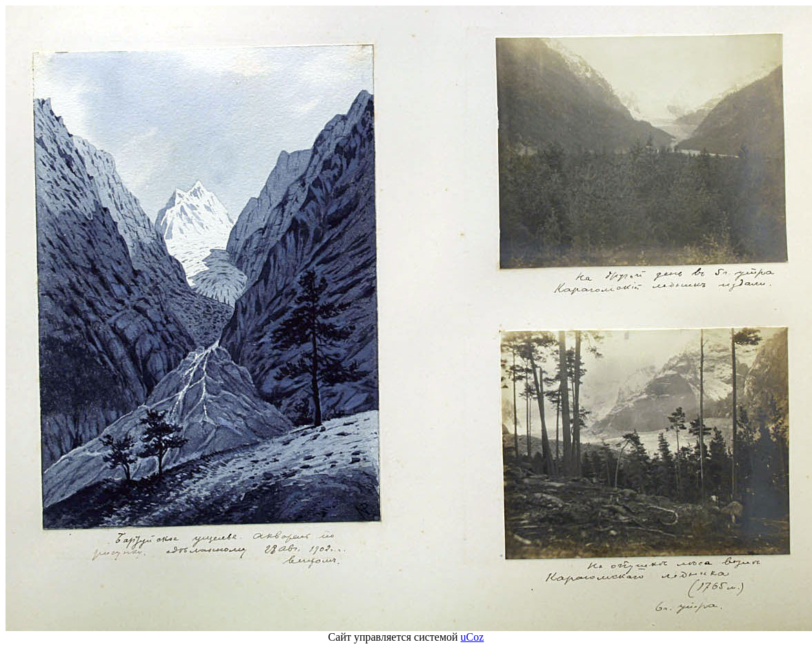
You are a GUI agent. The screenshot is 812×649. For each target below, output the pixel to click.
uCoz (473, 637)
